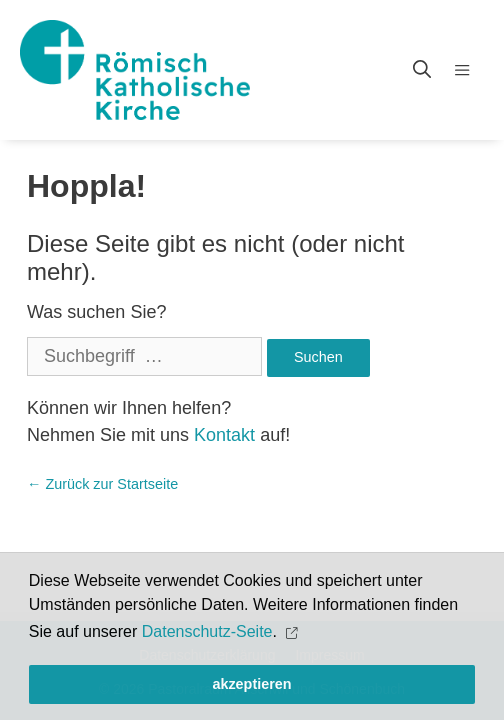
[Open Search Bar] (422, 70)
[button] (293, 632)
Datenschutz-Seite (207, 631)
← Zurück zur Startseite (102, 484)
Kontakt (224, 435)
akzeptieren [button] (251, 684)
